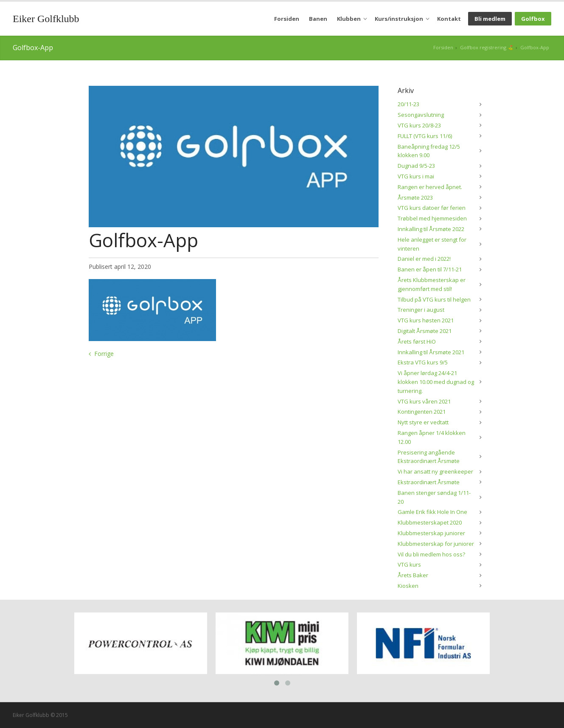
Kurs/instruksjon (399, 19)
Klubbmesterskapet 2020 (430, 522)
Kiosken (408, 586)
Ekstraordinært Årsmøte (429, 482)
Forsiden (287, 19)
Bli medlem (490, 19)
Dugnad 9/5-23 (416, 166)
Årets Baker (413, 575)
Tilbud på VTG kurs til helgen (434, 299)
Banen (318, 19)
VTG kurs (409, 564)
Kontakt (449, 19)
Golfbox (533, 19)
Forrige (104, 354)
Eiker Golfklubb (46, 19)
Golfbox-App (535, 47)
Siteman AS (520, 714)
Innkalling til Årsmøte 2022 (431, 229)
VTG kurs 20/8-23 (419, 125)
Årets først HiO (417, 341)
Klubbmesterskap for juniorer (436, 544)
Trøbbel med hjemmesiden (432, 218)
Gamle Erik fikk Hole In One (432, 512)
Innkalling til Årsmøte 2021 (431, 352)
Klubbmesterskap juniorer (431, 533)
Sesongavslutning (421, 115)
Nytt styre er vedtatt (423, 422)
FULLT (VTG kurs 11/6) (425, 136)
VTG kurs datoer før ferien (432, 208)
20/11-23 (408, 104)
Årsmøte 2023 (415, 198)
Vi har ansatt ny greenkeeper (435, 471)
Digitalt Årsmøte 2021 (425, 331)
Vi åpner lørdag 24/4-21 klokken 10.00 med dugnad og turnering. (436, 382)
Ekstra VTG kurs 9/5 (423, 362)
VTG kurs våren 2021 (424, 401)
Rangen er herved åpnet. (430, 187)
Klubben (349, 19)
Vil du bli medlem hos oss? (431, 554)
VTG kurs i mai (416, 176)
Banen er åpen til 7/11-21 (430, 269)
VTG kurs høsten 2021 (426, 320)
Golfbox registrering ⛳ (487, 47)
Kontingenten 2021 (422, 412)
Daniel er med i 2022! (424, 259)
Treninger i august (421, 310)
